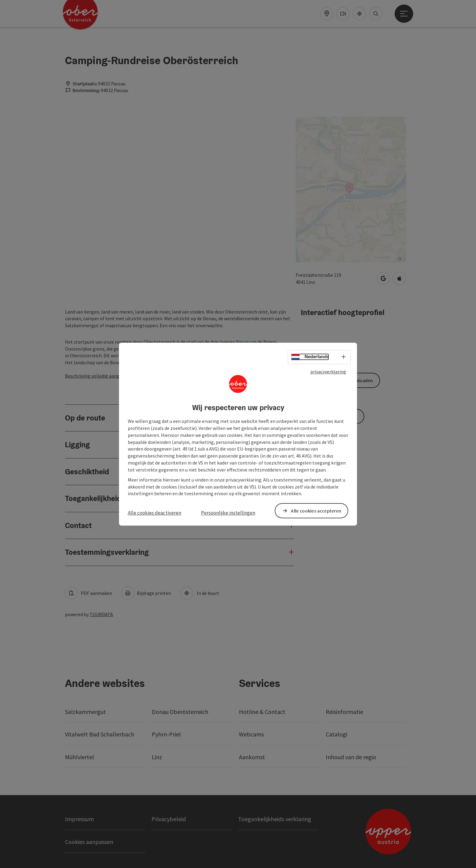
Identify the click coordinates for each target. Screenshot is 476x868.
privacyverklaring (328, 371)
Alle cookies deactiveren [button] (155, 513)
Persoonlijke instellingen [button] (228, 513)
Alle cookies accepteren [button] (316, 510)
